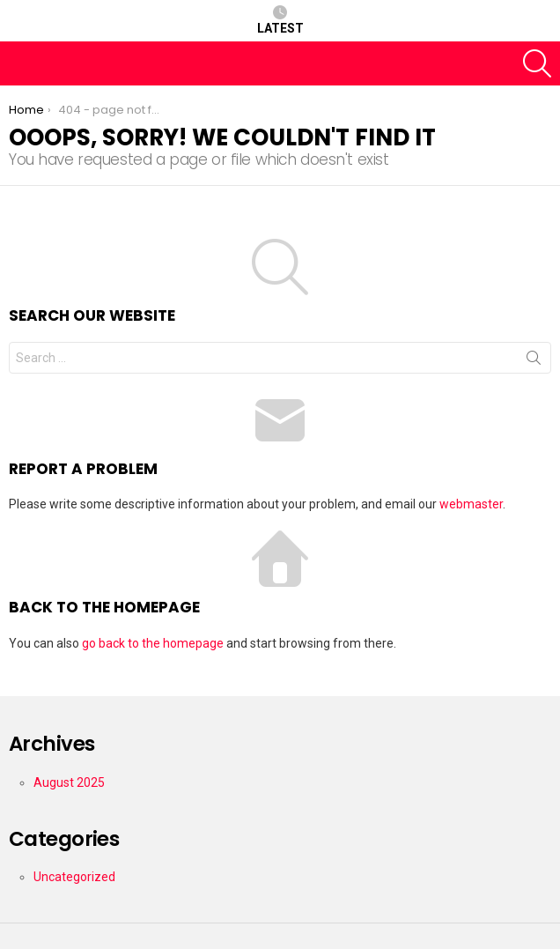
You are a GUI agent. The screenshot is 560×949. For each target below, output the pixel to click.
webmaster (471, 504)
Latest (280, 20)
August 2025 (69, 782)
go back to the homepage (153, 643)
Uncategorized (74, 877)
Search (534, 361)
